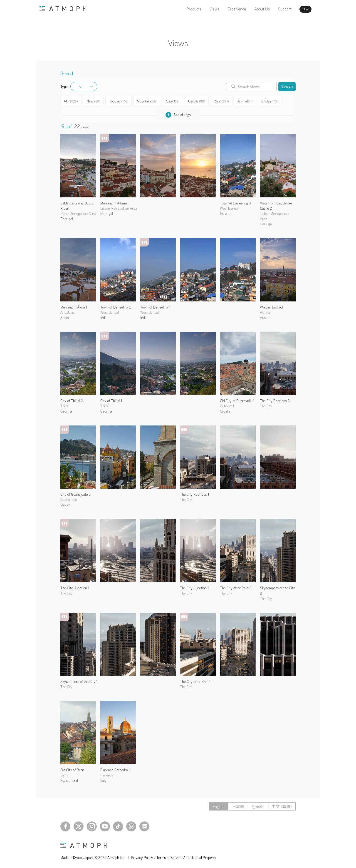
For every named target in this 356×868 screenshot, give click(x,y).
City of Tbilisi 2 (72, 399)
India (224, 212)
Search (287, 86)
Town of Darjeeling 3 (235, 201)
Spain (65, 316)
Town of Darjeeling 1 (155, 305)
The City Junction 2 (195, 586)
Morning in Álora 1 (74, 305)
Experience (224, 9)
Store (297, 9)
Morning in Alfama (114, 201)
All (80, 87)
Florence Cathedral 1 (116, 768)
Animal (249, 100)
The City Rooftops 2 (275, 399)
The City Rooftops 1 (195, 492)
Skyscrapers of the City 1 (79, 680)
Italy (103, 779)
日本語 (238, 805)
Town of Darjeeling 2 (116, 305)
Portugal (67, 217)
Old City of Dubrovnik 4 (237, 399)
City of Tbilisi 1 (111, 399)
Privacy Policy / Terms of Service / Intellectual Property (174, 856)
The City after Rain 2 (236, 586)
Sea (176, 100)
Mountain (150, 100)
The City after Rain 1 (195, 680)
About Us (249, 9)
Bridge (275, 100)
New (95, 100)
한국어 (258, 805)
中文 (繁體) (282, 805)
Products (181, 9)
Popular (121, 100)
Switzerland (69, 779)
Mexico (66, 503)
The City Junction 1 (75, 586)
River (225, 100)
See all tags (178, 113)
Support (272, 9)
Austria (265, 316)
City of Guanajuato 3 (75, 492)
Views (201, 9)
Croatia (225, 409)
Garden (200, 100)
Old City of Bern (72, 768)
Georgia (66, 409)
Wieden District (272, 305)
